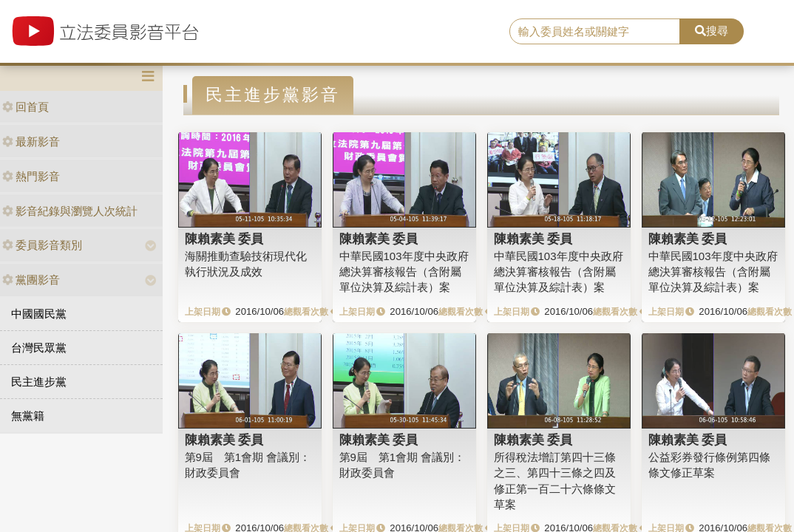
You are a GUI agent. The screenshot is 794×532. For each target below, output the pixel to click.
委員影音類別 (42, 245)
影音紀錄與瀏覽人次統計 (70, 211)
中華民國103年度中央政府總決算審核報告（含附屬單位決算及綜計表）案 (404, 272)
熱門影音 (31, 176)
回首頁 (26, 107)
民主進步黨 (39, 382)
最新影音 (31, 141)
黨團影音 (31, 280)
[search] (595, 32)
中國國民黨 (39, 314)
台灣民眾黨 (39, 348)
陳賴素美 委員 (224, 239)
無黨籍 (28, 416)
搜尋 (712, 31)
